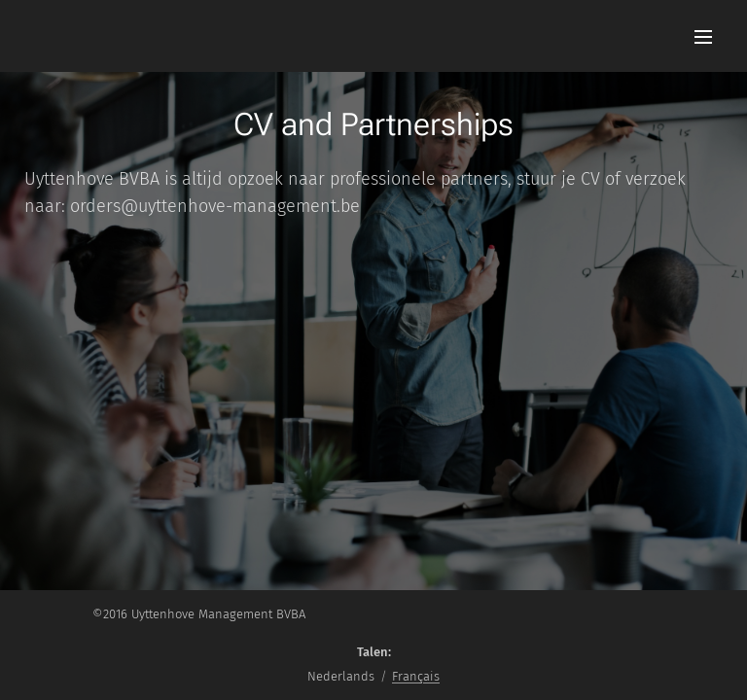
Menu (703, 37)
